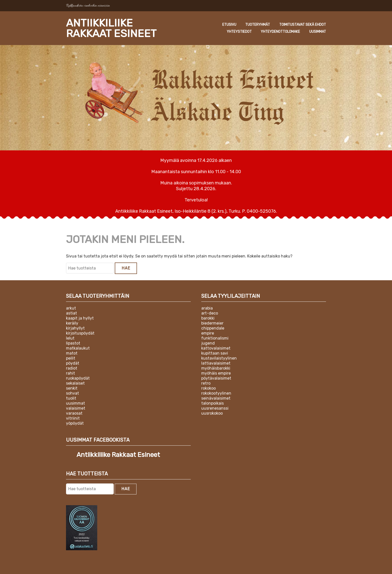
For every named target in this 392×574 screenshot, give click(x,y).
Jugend (208, 343)
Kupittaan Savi (215, 353)
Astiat (71, 313)
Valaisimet (76, 408)
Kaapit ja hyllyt (80, 318)
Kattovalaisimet (216, 348)
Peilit (71, 358)
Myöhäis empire (216, 373)
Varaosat (74, 413)
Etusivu (229, 25)
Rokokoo (208, 388)
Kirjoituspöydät (80, 333)
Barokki (208, 318)
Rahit (70, 373)
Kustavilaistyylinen (219, 358)
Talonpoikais (212, 403)
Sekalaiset (75, 383)
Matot (72, 353)
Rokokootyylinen (216, 393)
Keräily (72, 323)
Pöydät (73, 363)
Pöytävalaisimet (216, 378)
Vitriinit (73, 418)
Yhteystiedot (239, 32)
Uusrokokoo (212, 413)
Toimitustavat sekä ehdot (303, 25)
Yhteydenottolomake (280, 32)
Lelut (70, 338)
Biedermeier (212, 323)
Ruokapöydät (78, 378)
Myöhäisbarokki (216, 368)
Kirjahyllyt (75, 328)
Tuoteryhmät (258, 25)
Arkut (71, 308)
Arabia (207, 308)
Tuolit (71, 398)
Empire (208, 333)
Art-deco (210, 313)
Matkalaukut (78, 348)
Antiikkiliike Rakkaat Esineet (111, 28)
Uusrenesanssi (215, 408)
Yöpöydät (75, 423)
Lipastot (73, 343)
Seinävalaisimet (216, 398)
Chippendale (213, 328)
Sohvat (72, 393)
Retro (206, 383)
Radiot (72, 368)
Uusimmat (318, 32)
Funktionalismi (215, 338)
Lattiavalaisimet (216, 363)
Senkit (72, 388)
